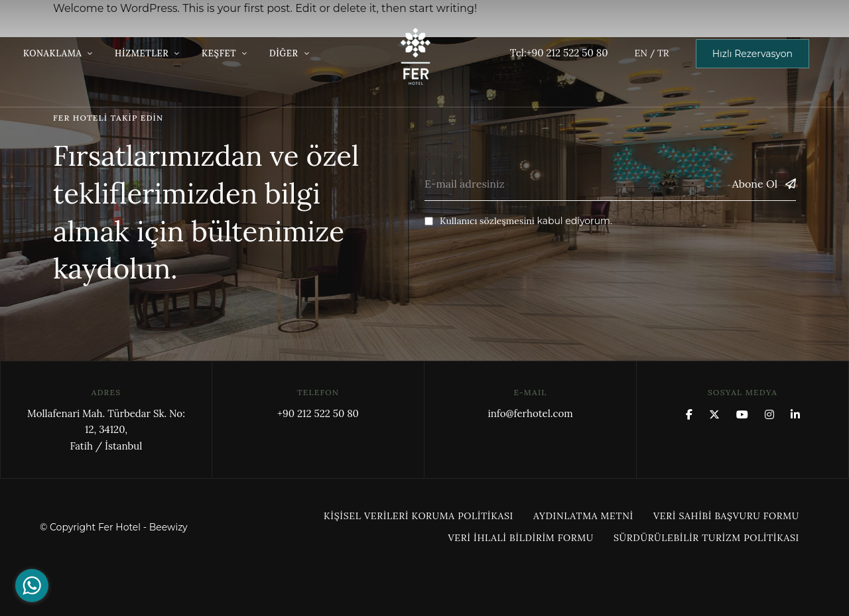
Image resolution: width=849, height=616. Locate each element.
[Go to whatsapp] (32, 585)
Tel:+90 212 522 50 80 (559, 53)
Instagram (769, 414)
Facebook (689, 414)
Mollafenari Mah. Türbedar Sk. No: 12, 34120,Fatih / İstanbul (106, 430)
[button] (752, 54)
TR (663, 53)
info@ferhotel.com (530, 413)
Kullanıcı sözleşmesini (487, 221)
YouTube (742, 414)
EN (640, 53)
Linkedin (795, 414)
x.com (714, 414)
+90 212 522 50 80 (318, 413)
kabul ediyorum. (518, 221)
